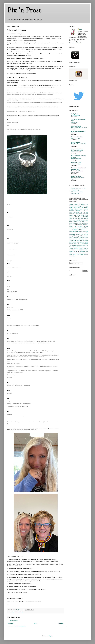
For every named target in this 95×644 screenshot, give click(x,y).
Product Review (73, 233)
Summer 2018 (76, 242)
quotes (86, 233)
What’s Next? (74, 133)
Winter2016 (79, 253)
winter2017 (85, 253)
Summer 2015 (73, 241)
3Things (13, 612)
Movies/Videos (83, 228)
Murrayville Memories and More (78, 188)
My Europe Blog (75, 190)
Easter (86, 215)
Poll (87, 231)
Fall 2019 (80, 218)
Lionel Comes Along (76, 159)
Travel (81, 248)
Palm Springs (72, 231)
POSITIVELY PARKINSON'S (78, 132)
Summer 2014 (84, 239)
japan (71, 225)
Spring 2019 (72, 238)
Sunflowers (79, 244)
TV (87, 248)
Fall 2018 (75, 218)
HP (87, 223)
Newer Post (11, 623)
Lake (73, 225)
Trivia (85, 248)
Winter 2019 (85, 251)
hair (80, 223)
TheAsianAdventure (77, 247)
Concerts (86, 211)
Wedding (86, 250)
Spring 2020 (78, 238)
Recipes (78, 234)
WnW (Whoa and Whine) (76, 254)
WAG (78, 250)
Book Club (80, 208)
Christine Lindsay (76, 142)
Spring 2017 (79, 236)
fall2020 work (72, 220)
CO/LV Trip (77, 211)
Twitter (71, 250)
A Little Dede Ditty (76, 126)
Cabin (81, 209)
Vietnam (74, 250)
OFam (79, 230)
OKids (82, 230)
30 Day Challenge (74, 204)
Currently (84, 214)
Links (71, 226)
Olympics (86, 230)
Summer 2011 (74, 239)
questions (81, 233)
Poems (84, 231)
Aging (80, 206)
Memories (18, 612)
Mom (76, 228)
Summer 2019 (84, 242)
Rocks (82, 234)
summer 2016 (80, 241)
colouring (82, 211)
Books (86, 208)
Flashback (83, 220)
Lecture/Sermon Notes (80, 225)
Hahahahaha (76, 223)
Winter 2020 (72, 253)
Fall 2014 (78, 217)
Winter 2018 (79, 251)
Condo (71, 212)
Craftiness (78, 214)
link (87, 225)
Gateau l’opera (75, 122)
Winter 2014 (72, 251)
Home (36, 623)
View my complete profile (75, 43)
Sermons (86, 234)
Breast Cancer (74, 209)
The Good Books (82, 245)
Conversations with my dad (81, 212)
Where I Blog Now (76, 138)
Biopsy (86, 206)
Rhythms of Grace (76, 163)
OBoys (75, 230)
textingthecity (75, 114)
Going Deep (81, 222)
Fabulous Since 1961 (77, 137)
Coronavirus (72, 214)
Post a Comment (14, 620)
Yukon (73, 256)
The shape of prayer (76, 164)
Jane (81, 29)
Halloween (84, 223)
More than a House (76, 115)
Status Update (84, 238)
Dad (75, 215)
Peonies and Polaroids (77, 149)
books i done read (76, 176)
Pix (81, 231)
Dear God (80, 215)
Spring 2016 (72, 236)
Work (22, 612)
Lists (75, 226)
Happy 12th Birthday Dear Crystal (79, 128)
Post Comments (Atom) (20, 626)
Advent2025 (76, 206)
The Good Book (74, 245)
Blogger (50, 636)
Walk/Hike (81, 250)
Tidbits (76, 248)
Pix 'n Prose (24, 10)
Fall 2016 (83, 217)
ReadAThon (72, 234)
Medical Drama (83, 226)
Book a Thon (73, 208)
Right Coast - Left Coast (77, 192)
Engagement (72, 217)
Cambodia (86, 209)
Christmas (72, 211)
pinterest (78, 231)
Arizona (83, 206)
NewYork (71, 230)
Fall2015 (86, 218)
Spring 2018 (85, 236)
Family (78, 220)
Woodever (86, 255)
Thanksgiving (85, 244)
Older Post (61, 623)
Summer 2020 (73, 244)
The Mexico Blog (75, 194)
